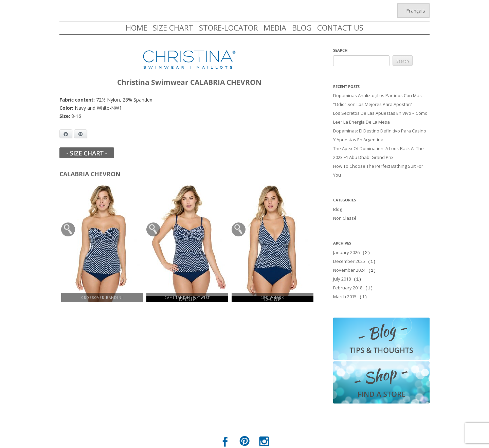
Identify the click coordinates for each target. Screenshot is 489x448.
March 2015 (345, 285)
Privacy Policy (225, 440)
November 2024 (349, 261)
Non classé (345, 211)
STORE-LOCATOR (228, 28)
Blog (338, 202)
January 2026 (346, 244)
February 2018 (348, 277)
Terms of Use (264, 440)
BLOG (302, 28)
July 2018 (342, 269)
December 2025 (349, 252)
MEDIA (275, 28)
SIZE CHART (173, 28)
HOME (137, 28)
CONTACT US (340, 28)
